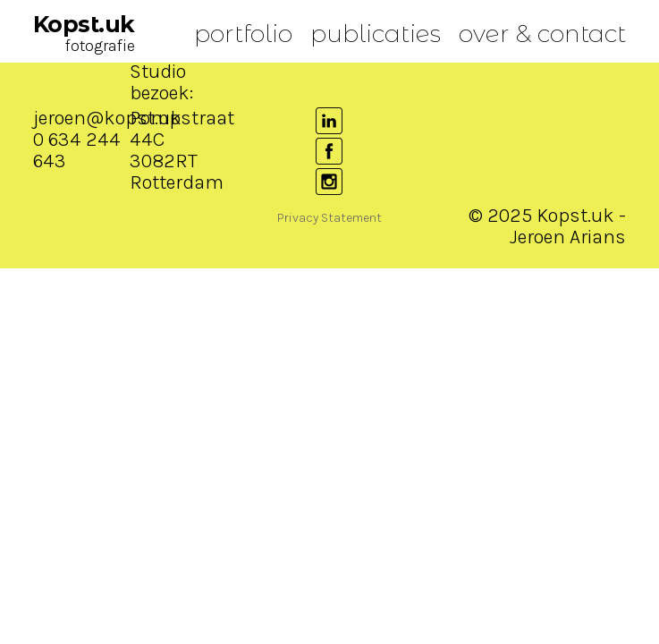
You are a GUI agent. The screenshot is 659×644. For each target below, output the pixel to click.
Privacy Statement (329, 218)
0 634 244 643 (77, 150)
